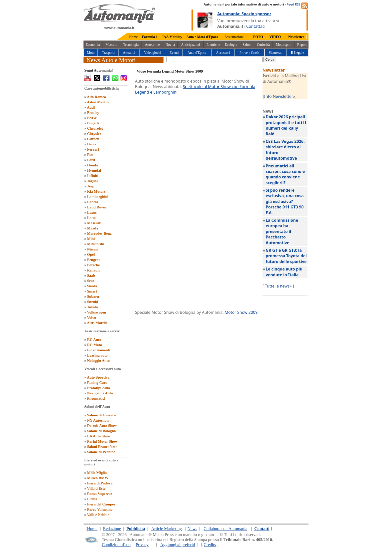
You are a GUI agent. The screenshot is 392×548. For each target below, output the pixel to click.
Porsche (93, 265)
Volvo (91, 318)
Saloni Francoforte (102, 447)
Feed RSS (294, 4)
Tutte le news (277, 286)
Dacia (92, 144)
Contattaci (256, 26)
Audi (91, 107)
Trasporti (108, 53)
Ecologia (231, 45)
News (192, 529)
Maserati (94, 223)
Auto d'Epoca (197, 53)
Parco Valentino (100, 509)
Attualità (129, 53)
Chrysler (94, 134)
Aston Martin (98, 102)
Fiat (90, 155)
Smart (92, 291)
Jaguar (93, 181)
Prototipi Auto (98, 388)
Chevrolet (95, 128)
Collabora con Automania (226, 529)
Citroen (93, 139)
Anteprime (152, 45)
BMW (92, 118)
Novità (170, 45)
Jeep (91, 186)
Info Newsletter (278, 96)
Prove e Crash (249, 53)
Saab (91, 276)
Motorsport (284, 45)
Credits (210, 545)
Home (133, 37)
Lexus (92, 212)
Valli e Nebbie (98, 515)
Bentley (93, 113)
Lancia (92, 202)
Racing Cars (97, 383)
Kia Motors (96, 191)
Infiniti (93, 176)
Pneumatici (96, 398)
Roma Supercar (100, 494)
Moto (91, 53)
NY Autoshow (98, 420)
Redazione (112, 529)
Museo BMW (98, 478)
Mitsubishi (95, 244)
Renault (93, 270)
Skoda (92, 286)
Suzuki (92, 302)
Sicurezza (275, 53)
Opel (91, 254)
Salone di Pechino (101, 452)
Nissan (92, 249)
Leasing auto (97, 355)
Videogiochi (152, 53)
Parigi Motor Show (102, 441)
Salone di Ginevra (101, 415)
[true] (214, 59)
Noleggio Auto (98, 361)
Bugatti (93, 123)
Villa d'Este (96, 488)
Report (302, 45)
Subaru (93, 297)
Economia (93, 45)
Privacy (142, 545)
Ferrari (93, 149)
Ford (91, 160)
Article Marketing (166, 529)
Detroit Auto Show (102, 426)
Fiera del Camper (101, 504)
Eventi (174, 53)
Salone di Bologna (101, 431)
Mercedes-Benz (99, 233)
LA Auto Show (99, 436)
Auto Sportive (98, 377)
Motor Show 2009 (241, 312)
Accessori (223, 53)
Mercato (111, 45)
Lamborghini (98, 197)
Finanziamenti (99, 350)
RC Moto (94, 345)
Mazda (92, 228)
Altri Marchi (97, 323)
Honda (92, 165)
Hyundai (94, 170)
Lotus (92, 218)
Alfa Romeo (96, 97)
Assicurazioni (234, 37)
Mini (91, 239)
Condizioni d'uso (116, 545)
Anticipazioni (190, 45)
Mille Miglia (97, 473)
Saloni (247, 45)
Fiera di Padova (100, 483)
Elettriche (213, 45)
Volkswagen (96, 312)
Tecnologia (131, 45)
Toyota (92, 307)
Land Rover (97, 207)
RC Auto (94, 340)
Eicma (92, 499)
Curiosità (263, 45)
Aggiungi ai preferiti (178, 545)
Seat (90, 281)
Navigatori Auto (100, 393)
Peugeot (93, 260)
